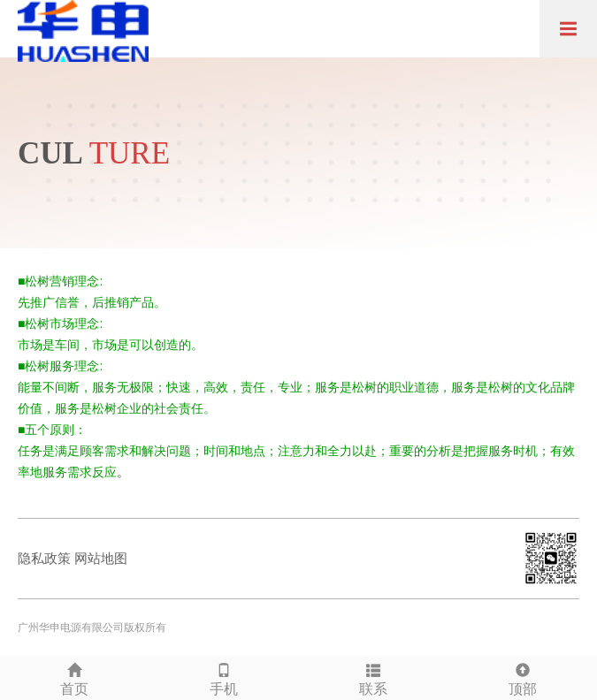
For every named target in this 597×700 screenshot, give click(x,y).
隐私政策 (44, 558)
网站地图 (101, 558)
